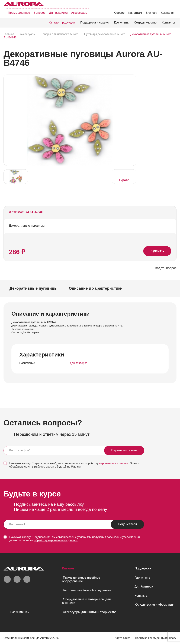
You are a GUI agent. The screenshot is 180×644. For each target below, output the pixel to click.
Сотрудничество (145, 23)
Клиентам (135, 13)
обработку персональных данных (56, 540)
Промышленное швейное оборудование (81, 579)
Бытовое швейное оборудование (87, 590)
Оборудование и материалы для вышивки (86, 601)
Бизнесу (151, 13)
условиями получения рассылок (98, 537)
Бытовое (40, 13)
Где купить (121, 23)
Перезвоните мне (124, 450)
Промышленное (19, 13)
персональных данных (114, 463)
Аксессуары (79, 13)
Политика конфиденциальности (156, 638)
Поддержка (143, 568)
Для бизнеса (144, 586)
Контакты (168, 23)
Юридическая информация (155, 605)
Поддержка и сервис (95, 23)
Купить (157, 251)
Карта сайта (123, 638)
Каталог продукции (62, 23)
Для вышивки (58, 13)
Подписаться (127, 524)
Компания (168, 13)
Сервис (119, 13)
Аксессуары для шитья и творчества (90, 612)
